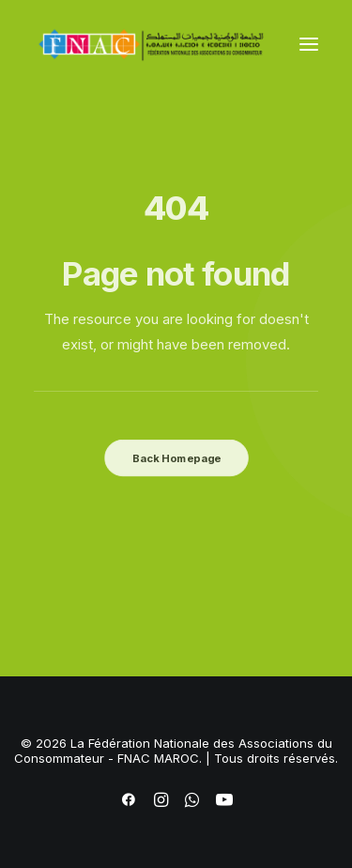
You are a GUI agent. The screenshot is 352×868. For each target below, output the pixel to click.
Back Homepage (176, 457)
